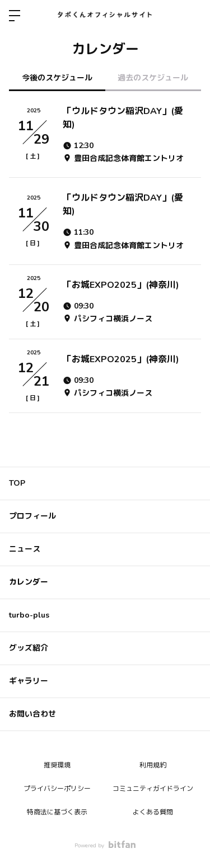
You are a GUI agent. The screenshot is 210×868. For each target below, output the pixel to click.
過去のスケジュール (153, 78)
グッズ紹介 (29, 648)
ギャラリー (29, 681)
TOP (17, 483)
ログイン (192, 16)
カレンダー (29, 582)
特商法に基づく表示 (57, 812)
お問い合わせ (32, 714)
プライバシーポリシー (57, 789)
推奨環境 (57, 765)
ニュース (25, 549)
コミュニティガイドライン (153, 789)
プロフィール (32, 516)
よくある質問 (153, 812)
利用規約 (153, 765)
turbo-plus (29, 615)
